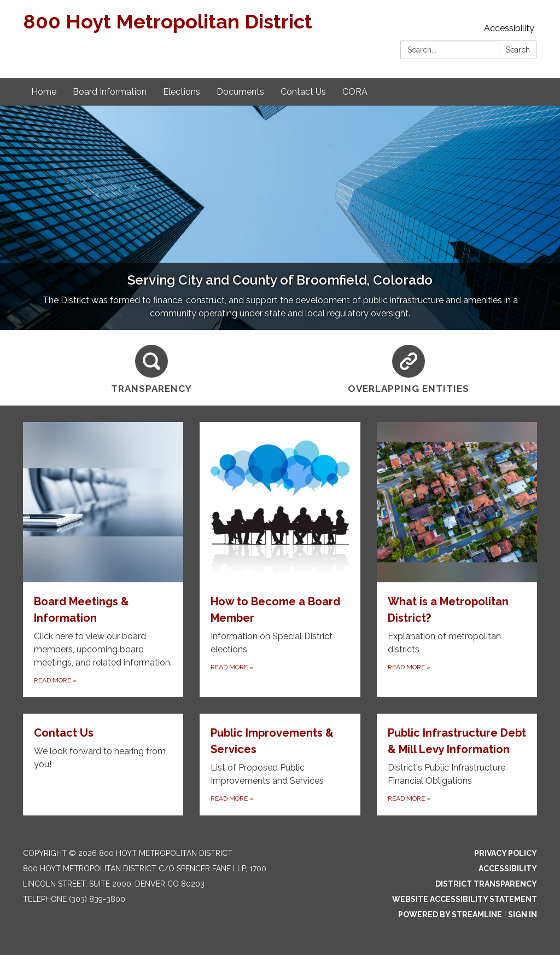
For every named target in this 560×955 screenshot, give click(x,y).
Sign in (523, 915)
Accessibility (509, 28)
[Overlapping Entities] (409, 368)
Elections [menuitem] (182, 92)
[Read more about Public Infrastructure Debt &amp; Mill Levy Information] (457, 765)
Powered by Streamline (450, 915)
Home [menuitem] (44, 92)
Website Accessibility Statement (465, 899)
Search (518, 50)
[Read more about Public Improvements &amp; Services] (280, 765)
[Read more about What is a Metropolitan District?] (457, 560)
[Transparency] (151, 368)
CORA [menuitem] (355, 92)
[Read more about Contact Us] (103, 765)
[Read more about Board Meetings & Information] (103, 560)
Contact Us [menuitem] (303, 92)
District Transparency (486, 884)
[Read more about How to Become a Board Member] (280, 560)
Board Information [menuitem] (110, 92)
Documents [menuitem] (240, 92)
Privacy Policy (506, 853)
